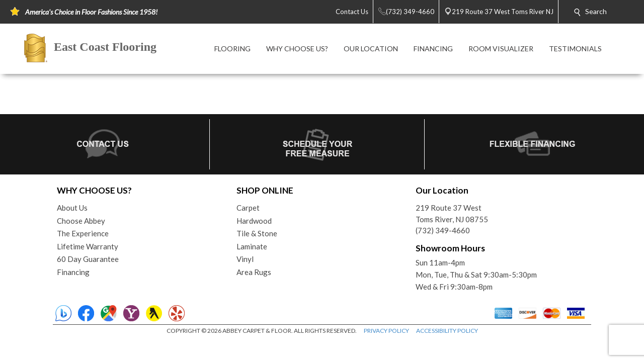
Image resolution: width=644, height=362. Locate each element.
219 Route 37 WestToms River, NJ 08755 (452, 213)
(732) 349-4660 (443, 230)
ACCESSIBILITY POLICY (447, 331)
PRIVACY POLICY (386, 331)
